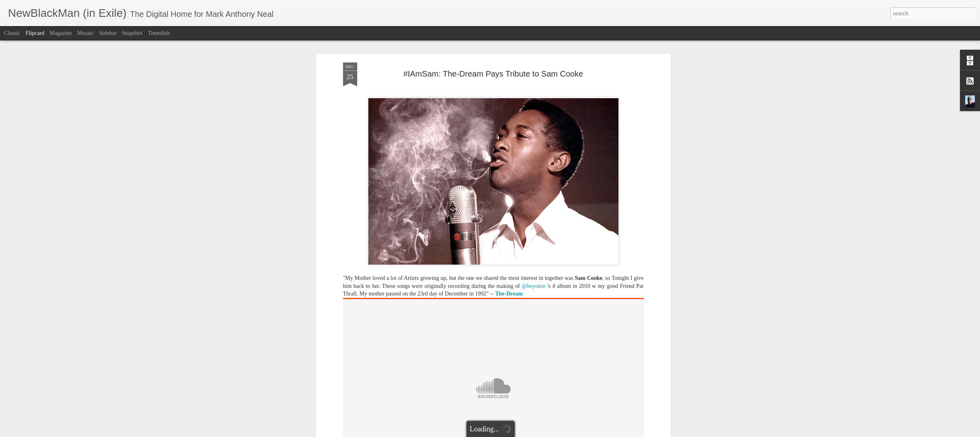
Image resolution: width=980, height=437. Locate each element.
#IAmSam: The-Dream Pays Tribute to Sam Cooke (493, 74)
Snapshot (132, 33)
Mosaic (86, 33)
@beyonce (534, 286)
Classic (12, 33)
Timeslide (159, 33)
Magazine (61, 33)
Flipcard (35, 33)
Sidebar (108, 33)
